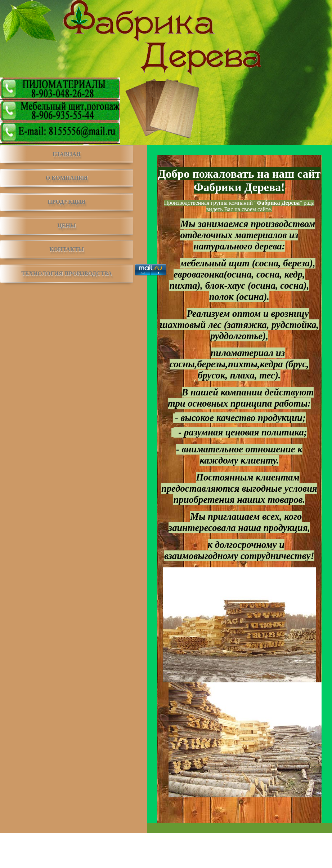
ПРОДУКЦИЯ (67, 202)
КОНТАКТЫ (67, 249)
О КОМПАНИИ (67, 178)
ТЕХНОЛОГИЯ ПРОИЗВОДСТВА (67, 273)
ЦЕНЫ (66, 225)
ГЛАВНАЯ (66, 154)
